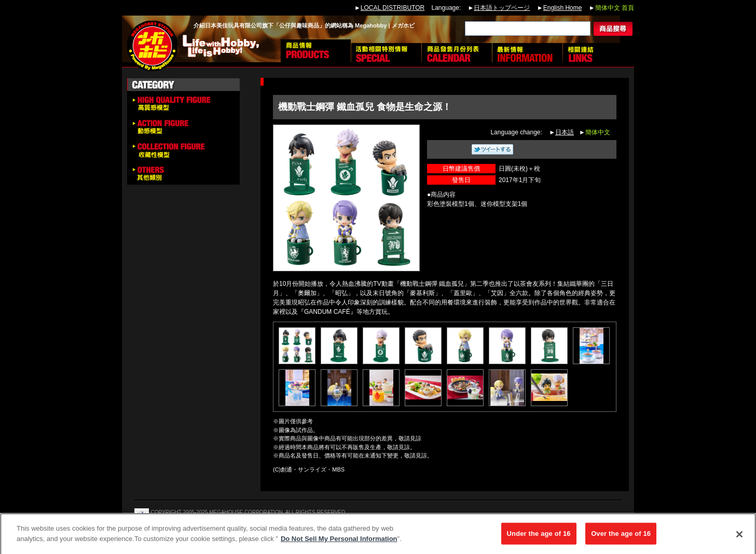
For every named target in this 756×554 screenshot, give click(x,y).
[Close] (739, 537)
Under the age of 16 (539, 537)
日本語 (565, 132)
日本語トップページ (502, 8)
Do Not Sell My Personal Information (339, 542)
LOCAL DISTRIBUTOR (393, 8)
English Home (563, 8)
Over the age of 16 (621, 537)
